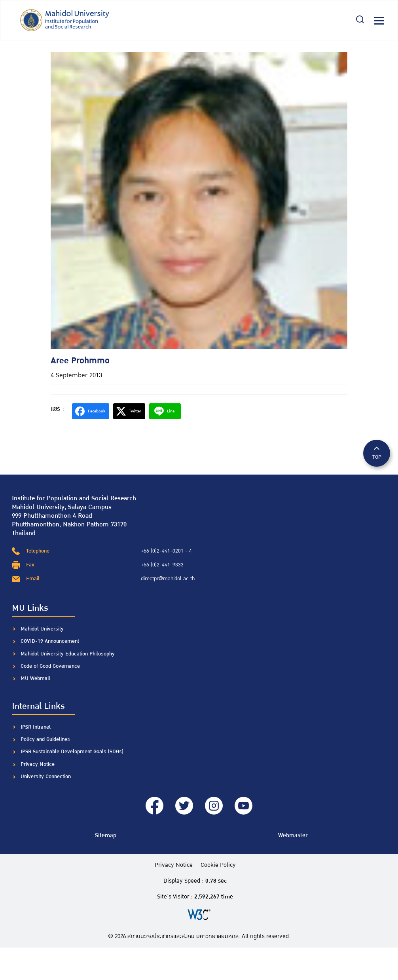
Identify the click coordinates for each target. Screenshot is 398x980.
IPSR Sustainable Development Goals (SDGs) (72, 752)
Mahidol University (42, 629)
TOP (377, 453)
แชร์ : (57, 409)
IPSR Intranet (36, 727)
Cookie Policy (218, 865)
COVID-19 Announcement (51, 641)
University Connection (46, 777)
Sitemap (106, 835)
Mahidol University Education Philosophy (68, 654)
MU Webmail (35, 678)
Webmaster (293, 835)
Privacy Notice (38, 764)
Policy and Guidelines (45, 739)
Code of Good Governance (50, 666)
